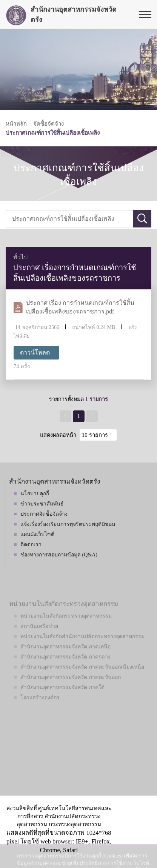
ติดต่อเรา (31, 545)
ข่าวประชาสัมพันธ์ (42, 504)
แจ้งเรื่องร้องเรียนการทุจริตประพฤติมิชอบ (68, 524)
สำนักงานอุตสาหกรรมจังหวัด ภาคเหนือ (65, 658)
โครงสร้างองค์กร (40, 709)
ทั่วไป (20, 257)
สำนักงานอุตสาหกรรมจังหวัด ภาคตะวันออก (71, 688)
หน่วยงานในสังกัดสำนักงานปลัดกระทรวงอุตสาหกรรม (82, 648)
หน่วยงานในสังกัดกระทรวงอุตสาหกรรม (66, 627)
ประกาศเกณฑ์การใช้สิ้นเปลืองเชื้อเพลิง (53, 133)
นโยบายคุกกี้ (35, 494)
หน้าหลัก (16, 124)
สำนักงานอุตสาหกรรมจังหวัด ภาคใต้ (62, 698)
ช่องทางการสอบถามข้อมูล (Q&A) (59, 555)
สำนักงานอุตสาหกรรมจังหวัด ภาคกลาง (65, 668)
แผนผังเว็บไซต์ (37, 534)
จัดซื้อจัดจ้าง (48, 124)
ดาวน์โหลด (35, 353)
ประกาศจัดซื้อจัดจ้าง (44, 514)
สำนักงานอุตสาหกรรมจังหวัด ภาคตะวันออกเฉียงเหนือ (82, 678)
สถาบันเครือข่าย (39, 637)
